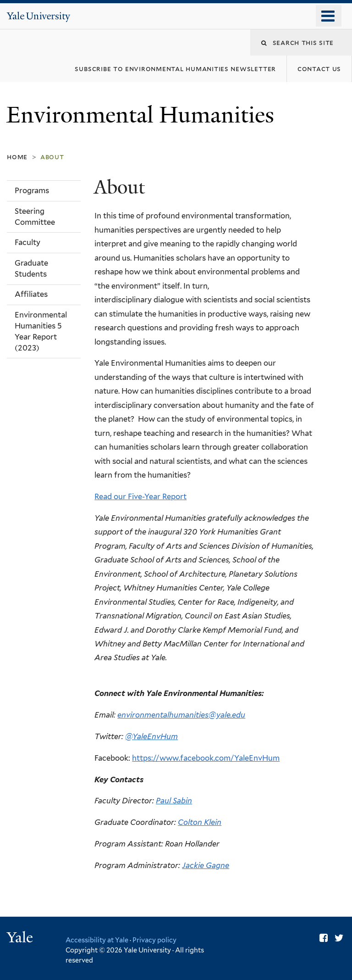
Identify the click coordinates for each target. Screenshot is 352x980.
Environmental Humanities (143, 115)
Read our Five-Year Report (140, 496)
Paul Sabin (174, 801)
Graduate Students (31, 268)
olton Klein (202, 822)
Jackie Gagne (206, 865)
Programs (32, 190)
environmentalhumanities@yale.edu (181, 715)
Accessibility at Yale (97, 940)
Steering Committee (35, 217)
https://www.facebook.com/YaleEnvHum (206, 758)
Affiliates (31, 294)
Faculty (27, 242)
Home (17, 157)
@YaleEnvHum (151, 736)
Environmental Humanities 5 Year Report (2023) (41, 331)
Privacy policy (154, 940)
